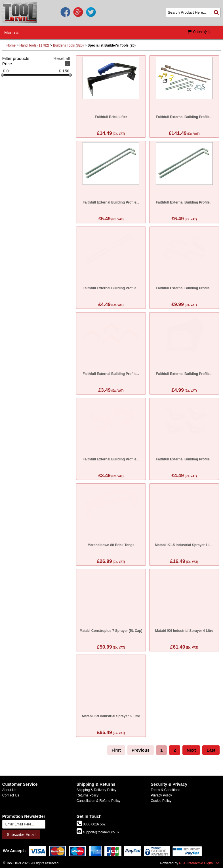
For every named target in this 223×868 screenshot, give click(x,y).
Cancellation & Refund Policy (99, 801)
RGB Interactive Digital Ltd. (200, 863)
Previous (141, 750)
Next (191, 750)
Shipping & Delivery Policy (96, 790)
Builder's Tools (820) (68, 45)
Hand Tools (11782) (34, 45)
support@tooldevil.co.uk (101, 832)
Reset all (62, 58)
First (116, 750)
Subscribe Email (21, 835)
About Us (9, 790)
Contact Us (11, 795)
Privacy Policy (161, 795)
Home (11, 45)
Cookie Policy (161, 801)
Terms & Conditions (165, 790)
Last (211, 750)
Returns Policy (88, 795)
